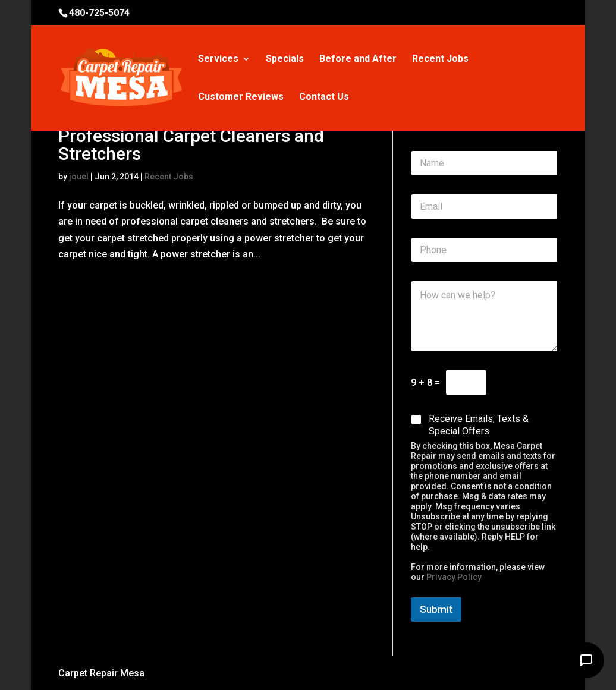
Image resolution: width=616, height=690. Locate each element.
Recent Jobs (440, 59)
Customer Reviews (241, 97)
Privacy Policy (454, 577)
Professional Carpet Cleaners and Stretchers (191, 145)
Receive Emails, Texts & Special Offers (479, 425)
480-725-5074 (99, 13)
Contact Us (324, 97)
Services (218, 59)
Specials (285, 59)
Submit (436, 609)
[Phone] (484, 250)
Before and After (358, 59)
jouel (79, 177)
